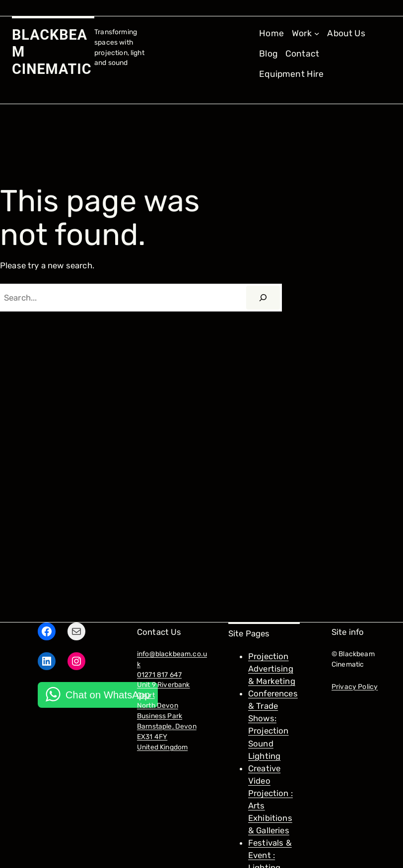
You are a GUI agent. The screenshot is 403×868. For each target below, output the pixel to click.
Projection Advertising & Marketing (272, 669)
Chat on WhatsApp (108, 695)
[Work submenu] (306, 33)
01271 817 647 (159, 675)
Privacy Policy (355, 686)
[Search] (263, 298)
